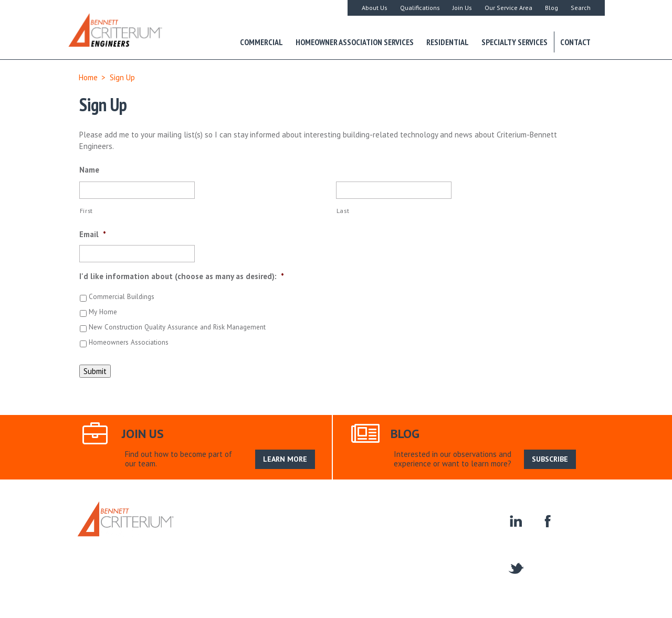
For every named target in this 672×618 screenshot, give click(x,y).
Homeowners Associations (129, 342)
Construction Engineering (362, 529)
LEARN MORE (285, 459)
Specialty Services (514, 42)
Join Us (462, 8)
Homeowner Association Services (355, 42)
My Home (103, 312)
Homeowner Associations (453, 529)
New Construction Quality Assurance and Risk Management (177, 327)
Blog (552, 8)
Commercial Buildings (122, 297)
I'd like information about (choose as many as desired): (182, 276)
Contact (575, 42)
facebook (546, 520)
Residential (448, 42)
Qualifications (420, 8)
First (86, 211)
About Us (375, 8)
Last (343, 211)
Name (89, 170)
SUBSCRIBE (550, 459)
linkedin (515, 520)
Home (88, 77)
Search (581, 8)
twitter (515, 567)
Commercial (261, 42)
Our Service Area (508, 8)
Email (93, 234)
